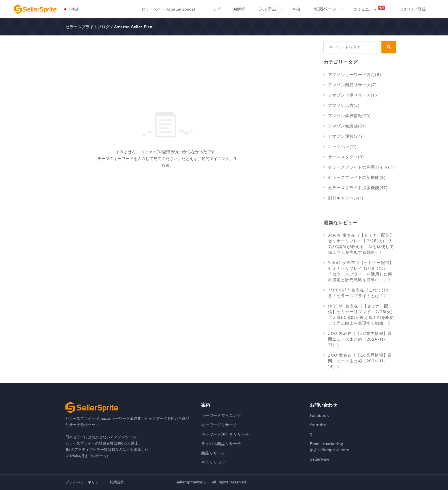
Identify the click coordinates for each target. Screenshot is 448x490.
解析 (239, 9)
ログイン (407, 9)
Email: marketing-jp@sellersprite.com (329, 447)
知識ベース (325, 9)
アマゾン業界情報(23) (349, 116)
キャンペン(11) (342, 147)
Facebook (319, 415)
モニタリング (213, 463)
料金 (297, 9)
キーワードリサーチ (219, 425)
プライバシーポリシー (84, 482)
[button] (72, 9)
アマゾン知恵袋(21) (347, 126)
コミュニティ (370, 9)
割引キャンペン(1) (346, 198)
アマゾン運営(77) (345, 136)
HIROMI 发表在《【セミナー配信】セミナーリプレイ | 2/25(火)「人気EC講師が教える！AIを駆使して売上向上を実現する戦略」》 (361, 315)
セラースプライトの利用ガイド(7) (361, 167)
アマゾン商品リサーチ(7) (352, 85)
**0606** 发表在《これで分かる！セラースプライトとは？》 (359, 293)
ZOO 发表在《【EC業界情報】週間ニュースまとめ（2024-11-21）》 (360, 339)
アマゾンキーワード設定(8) (355, 75)
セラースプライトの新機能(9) (357, 177)
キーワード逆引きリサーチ (225, 434)
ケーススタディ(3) (346, 157)
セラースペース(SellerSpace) (168, 9)
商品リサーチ (213, 453)
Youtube (318, 425)
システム (267, 9)
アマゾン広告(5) (344, 105)
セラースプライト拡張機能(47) (358, 188)
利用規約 (117, 482)
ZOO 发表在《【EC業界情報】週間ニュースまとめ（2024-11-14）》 (360, 361)
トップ (214, 9)
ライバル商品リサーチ (221, 444)
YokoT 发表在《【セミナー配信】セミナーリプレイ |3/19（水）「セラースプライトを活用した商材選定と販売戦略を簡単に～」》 (361, 271)
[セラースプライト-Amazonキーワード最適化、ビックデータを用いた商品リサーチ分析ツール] (35, 9)
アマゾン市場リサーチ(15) (353, 95)
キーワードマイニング (221, 415)
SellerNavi (319, 459)
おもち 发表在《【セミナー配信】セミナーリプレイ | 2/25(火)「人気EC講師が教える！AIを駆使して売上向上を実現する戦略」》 (361, 244)
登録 (422, 9)
